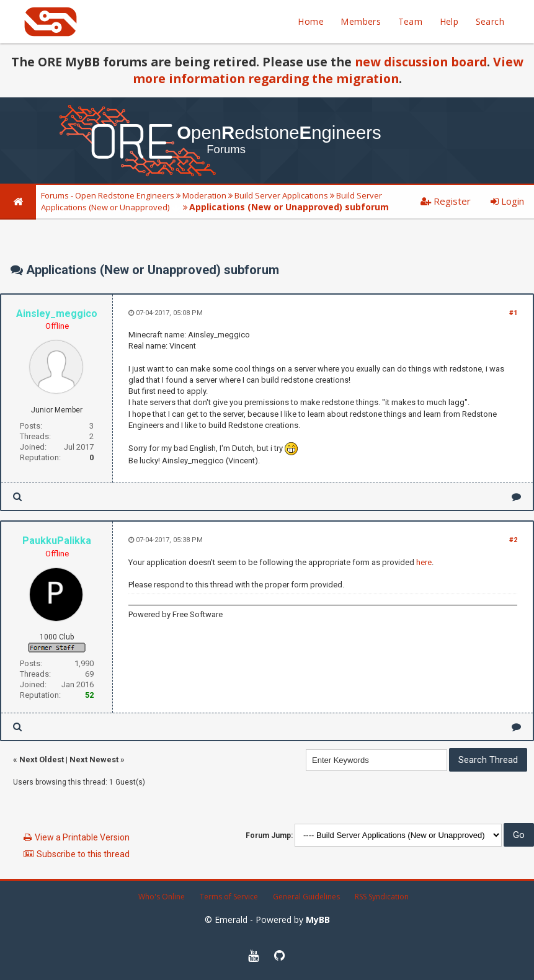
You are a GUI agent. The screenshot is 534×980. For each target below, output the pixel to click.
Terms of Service (229, 897)
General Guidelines (306, 897)
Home (311, 21)
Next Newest (94, 759)
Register (446, 201)
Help (449, 21)
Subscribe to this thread (83, 854)
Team (411, 21)
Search (490, 21)
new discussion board (421, 62)
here (424, 562)
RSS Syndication (382, 897)
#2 (513, 540)
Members (361, 21)
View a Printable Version (82, 837)
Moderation (204, 195)
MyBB (318, 920)
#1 (513, 313)
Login (507, 201)
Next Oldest (42, 759)
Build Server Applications (281, 195)
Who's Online (162, 897)
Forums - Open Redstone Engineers (108, 195)
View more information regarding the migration (328, 70)
